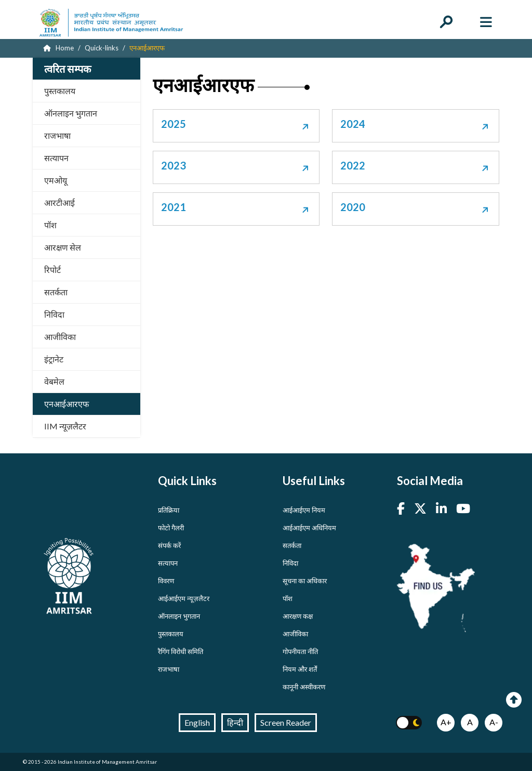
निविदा (54, 314)
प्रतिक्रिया (169, 510)
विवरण (166, 581)
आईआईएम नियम (304, 510)
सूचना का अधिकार (305, 581)
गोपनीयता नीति (300, 651)
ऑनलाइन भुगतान (71, 113)
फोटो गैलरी (171, 528)
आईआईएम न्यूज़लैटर (184, 598)
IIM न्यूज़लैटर (65, 426)
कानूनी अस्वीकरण (304, 687)
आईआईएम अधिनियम (309, 528)
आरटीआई (59, 202)
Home (58, 48)
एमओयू (56, 180)
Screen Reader (286, 722)
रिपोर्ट (52, 270)
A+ (446, 722)
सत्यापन (56, 158)
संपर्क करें (169, 545)
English (197, 722)
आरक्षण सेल (63, 247)
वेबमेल (54, 381)
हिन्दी (235, 722)
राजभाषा (57, 135)
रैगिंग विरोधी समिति (181, 651)
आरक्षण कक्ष (298, 616)
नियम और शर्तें (300, 669)
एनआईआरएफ (66, 404)
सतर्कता (56, 292)
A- (494, 722)
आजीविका (60, 337)
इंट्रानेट (54, 359)
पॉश (50, 225)
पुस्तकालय (60, 91)
